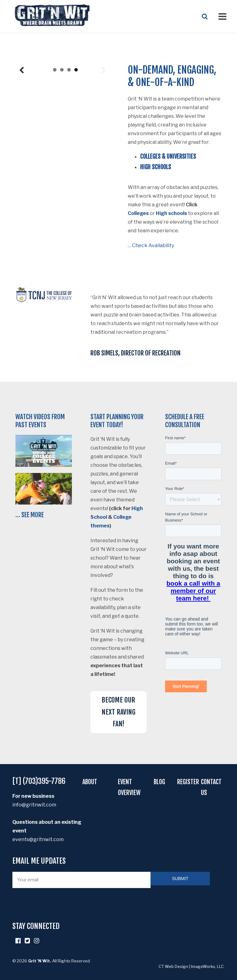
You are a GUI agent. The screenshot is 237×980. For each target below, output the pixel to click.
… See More (30, 515)
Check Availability (153, 245)
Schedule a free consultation (185, 421)
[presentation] (59, 903)
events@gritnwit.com (38, 839)
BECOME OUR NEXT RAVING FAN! (118, 712)
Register (188, 782)
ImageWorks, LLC (207, 965)
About (90, 782)
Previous (22, 158)
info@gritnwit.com (34, 805)
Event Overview (129, 787)
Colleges (138, 213)
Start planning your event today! (117, 421)
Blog (159, 782)
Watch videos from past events (40, 421)
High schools (171, 213)
